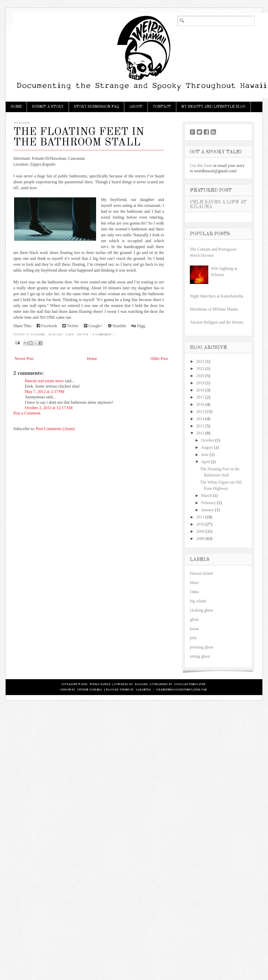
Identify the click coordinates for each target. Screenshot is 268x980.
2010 (200, 524)
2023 (200, 361)
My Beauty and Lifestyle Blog (213, 107)
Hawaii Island (201, 573)
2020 (200, 376)
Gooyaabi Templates (190, 684)
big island (198, 601)
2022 (200, 369)
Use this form (201, 166)
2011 (200, 517)
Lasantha (143, 690)
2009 (200, 531)
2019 (200, 383)
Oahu (69, 335)
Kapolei (55, 335)
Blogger (141, 684)
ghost (194, 619)
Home (16, 107)
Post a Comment (27, 413)
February (209, 503)
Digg (138, 326)
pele (193, 638)
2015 (200, 412)
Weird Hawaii (100, 684)
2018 (200, 390)
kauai (194, 629)
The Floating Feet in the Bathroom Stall (79, 137)
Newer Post (24, 359)
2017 (200, 397)
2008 (200, 539)
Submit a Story (48, 107)
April (205, 462)
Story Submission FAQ (96, 107)
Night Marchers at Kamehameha (217, 296)
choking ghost (201, 610)
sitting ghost (200, 656)
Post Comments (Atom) (55, 429)
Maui (194, 583)
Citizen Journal (90, 690)
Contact (162, 107)
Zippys (83, 335)
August (207, 447)
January (208, 510)
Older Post (159, 359)
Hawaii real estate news (44, 381)
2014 (200, 419)
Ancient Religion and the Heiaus (217, 322)
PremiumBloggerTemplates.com (181, 690)
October (208, 440)
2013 (200, 426)
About (136, 107)
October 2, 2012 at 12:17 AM (49, 408)
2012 (200, 433)
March (207, 496)
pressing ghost (202, 647)
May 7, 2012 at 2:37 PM (45, 392)
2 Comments (102, 335)
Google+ (93, 326)
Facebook (47, 326)
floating (38, 335)
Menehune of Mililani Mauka (214, 309)
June (205, 455)
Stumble (117, 326)
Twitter (70, 326)
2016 (200, 404)
